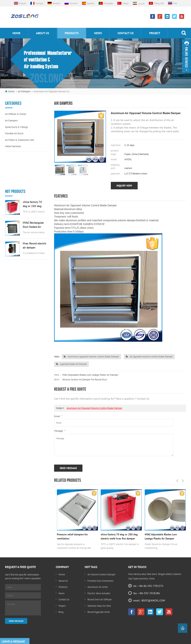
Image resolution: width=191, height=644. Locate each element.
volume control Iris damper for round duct (85, 380)
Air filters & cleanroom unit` (20, 140)
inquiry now (124, 186)
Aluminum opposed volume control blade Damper (91, 357)
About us (43, 33)
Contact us (126, 33)
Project (155, 33)
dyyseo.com (142, 640)
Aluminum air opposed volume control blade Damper (94, 408)
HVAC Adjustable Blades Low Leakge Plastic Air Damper (90, 375)
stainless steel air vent (99, 606)
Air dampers (24, 91)
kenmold (98, 635)
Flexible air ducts (14, 133)
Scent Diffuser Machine (138, 635)
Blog (61, 612)
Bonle (107, 635)
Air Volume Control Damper (101, 574)
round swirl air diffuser (100, 599)
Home (62, 574)
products (72, 33)
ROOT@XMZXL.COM (153, 600)
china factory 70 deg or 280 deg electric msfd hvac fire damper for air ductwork (34, 171)
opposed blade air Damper (71, 364)
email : (58, 416)
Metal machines (13, 146)
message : (60, 431)
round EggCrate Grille (99, 612)
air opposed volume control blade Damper (149, 357)
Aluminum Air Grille (98, 587)
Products (63, 587)
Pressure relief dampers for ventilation (72, 536)
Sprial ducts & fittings (16, 127)
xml (164, 640)
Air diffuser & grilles (16, 114)
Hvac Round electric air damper (35, 213)
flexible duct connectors (100, 581)
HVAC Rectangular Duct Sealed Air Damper (33, 192)
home (16, 33)
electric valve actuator (99, 593)
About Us (63, 581)
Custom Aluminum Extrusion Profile (74, 635)
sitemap (155, 640)
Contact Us (64, 599)
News (98, 33)
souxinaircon (118, 635)
